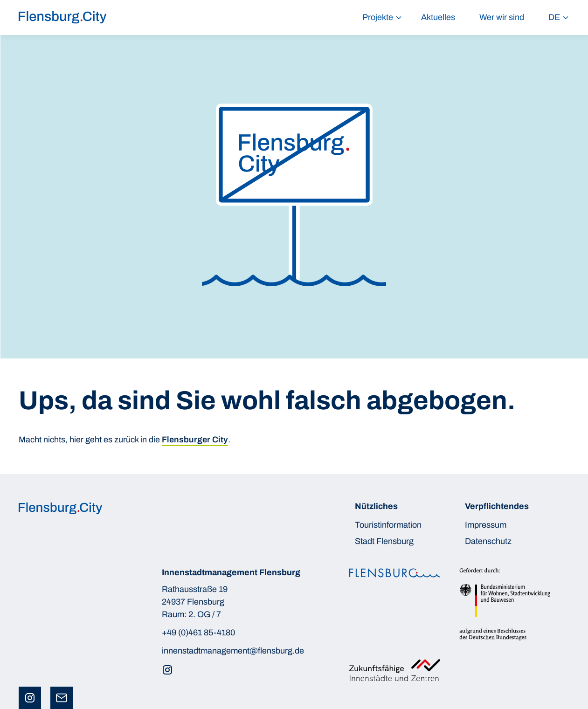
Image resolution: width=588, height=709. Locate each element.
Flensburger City (195, 440)
